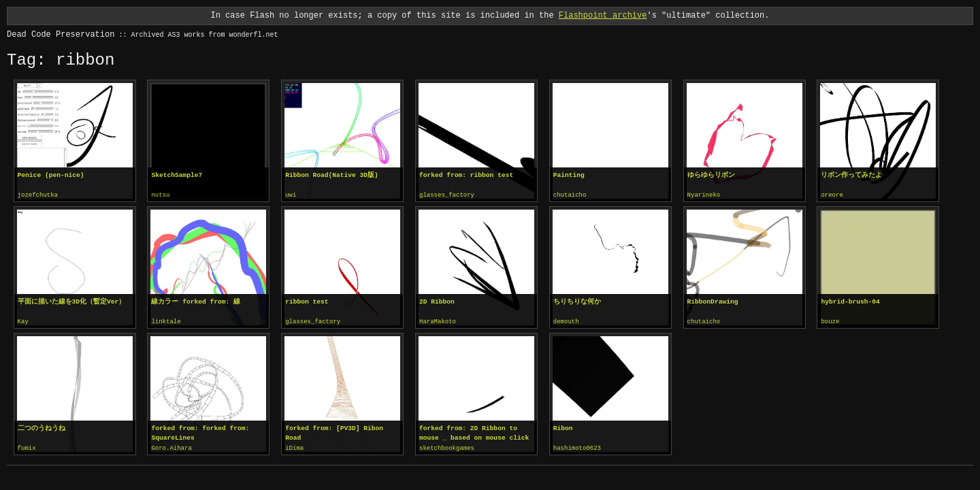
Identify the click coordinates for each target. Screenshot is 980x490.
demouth (566, 321)
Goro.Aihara (171, 447)
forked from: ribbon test (466, 175)
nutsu (160, 195)
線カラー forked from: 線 (196, 301)
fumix (27, 447)
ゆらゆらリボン (711, 175)
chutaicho (570, 195)
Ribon (563, 427)
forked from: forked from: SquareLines (200, 432)
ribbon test (307, 301)
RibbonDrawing (713, 301)
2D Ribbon (437, 301)
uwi (291, 195)
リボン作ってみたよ (851, 175)
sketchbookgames (447, 447)
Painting (569, 175)
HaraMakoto (438, 321)
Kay (23, 321)
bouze (830, 321)
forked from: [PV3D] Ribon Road (334, 432)
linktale (166, 321)
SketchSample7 (177, 175)
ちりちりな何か (577, 301)
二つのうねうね (42, 427)
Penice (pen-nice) (51, 175)
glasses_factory (447, 195)
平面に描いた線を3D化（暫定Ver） (72, 301)
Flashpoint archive (603, 15)
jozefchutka (38, 195)
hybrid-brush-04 (850, 301)
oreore (832, 195)
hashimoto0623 (577, 447)
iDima (294, 447)
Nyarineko (704, 195)
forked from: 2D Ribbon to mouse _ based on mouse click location (474, 432)
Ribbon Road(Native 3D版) (332, 175)
